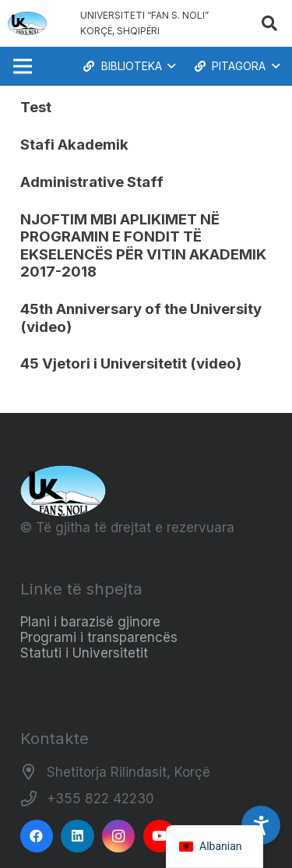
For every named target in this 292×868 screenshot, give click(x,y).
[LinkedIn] (77, 836)
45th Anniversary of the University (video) (141, 318)
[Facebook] (37, 836)
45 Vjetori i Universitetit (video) (131, 363)
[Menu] (22, 66)
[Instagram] (119, 836)
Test (36, 107)
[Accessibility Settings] (261, 825)
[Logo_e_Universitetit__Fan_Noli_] (27, 23)
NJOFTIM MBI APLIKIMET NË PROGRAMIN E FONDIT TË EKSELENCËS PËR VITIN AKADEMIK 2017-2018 (143, 245)
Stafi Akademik (74, 145)
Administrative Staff (92, 182)
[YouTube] (160, 836)
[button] (269, 23)
